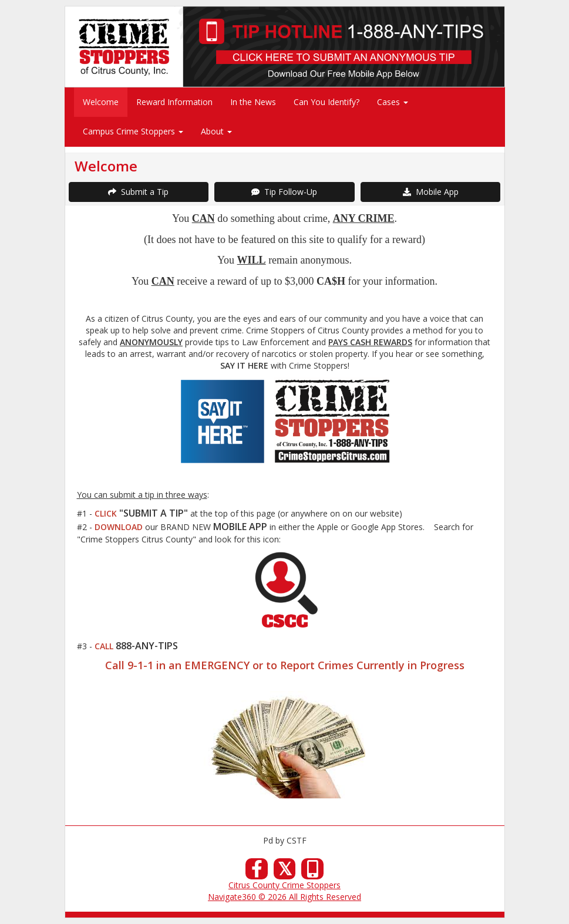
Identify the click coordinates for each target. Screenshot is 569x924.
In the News (253, 102)
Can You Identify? (326, 102)
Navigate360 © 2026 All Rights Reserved (284, 897)
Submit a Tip (138, 192)
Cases (393, 102)
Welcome (101, 102)
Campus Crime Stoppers (133, 131)
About (216, 131)
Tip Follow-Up (284, 192)
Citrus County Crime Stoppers (284, 885)
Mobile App (431, 192)
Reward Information (174, 102)
